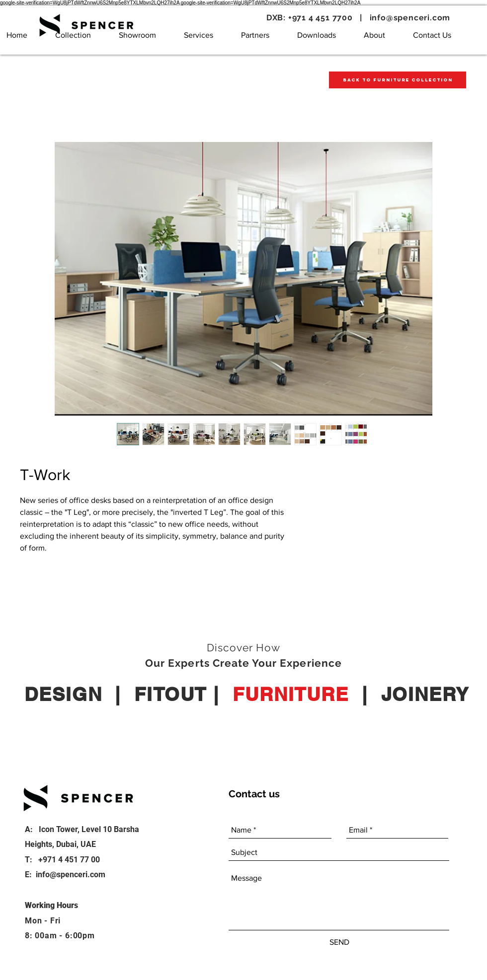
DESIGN (63, 694)
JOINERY (425, 694)
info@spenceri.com (410, 18)
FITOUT (170, 694)
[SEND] (339, 942)
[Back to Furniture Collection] (398, 80)
